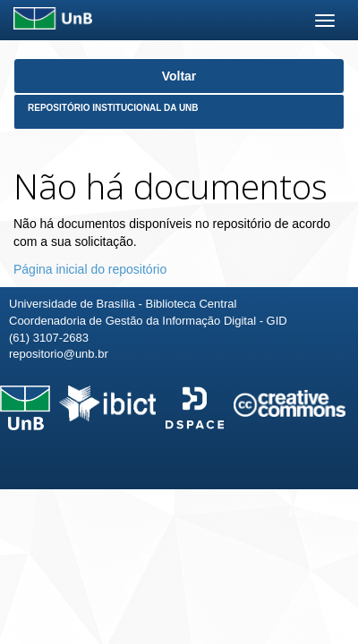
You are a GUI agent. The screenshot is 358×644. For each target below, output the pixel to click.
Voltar (179, 76)
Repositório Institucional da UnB (113, 108)
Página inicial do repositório (90, 269)
